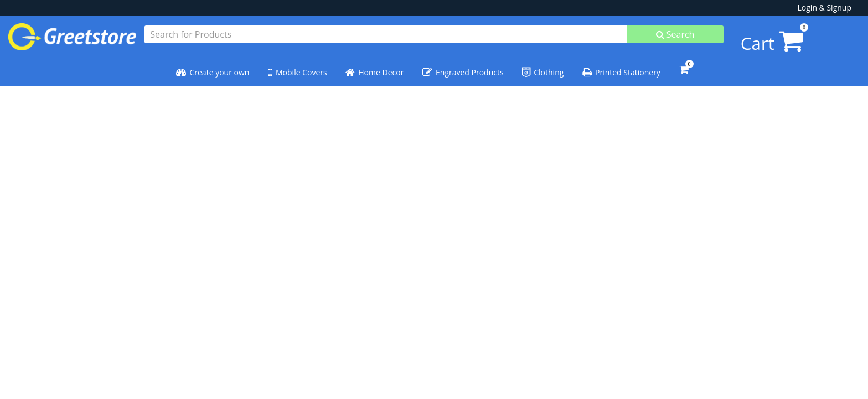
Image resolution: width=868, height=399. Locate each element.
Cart (751, 37)
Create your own (213, 67)
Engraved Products (463, 67)
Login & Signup (825, 7)
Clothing (543, 67)
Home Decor (374, 67)
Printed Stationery (621, 67)
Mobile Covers (298, 67)
